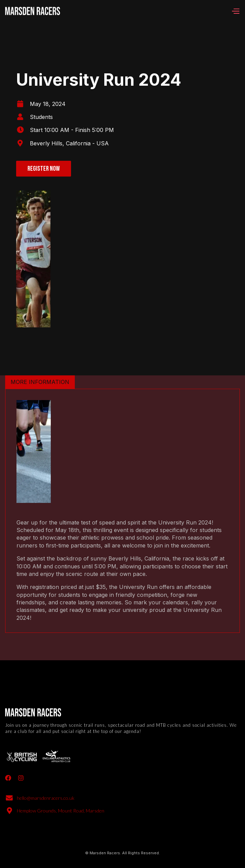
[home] (33, 11)
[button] (235, 11)
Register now (44, 169)
